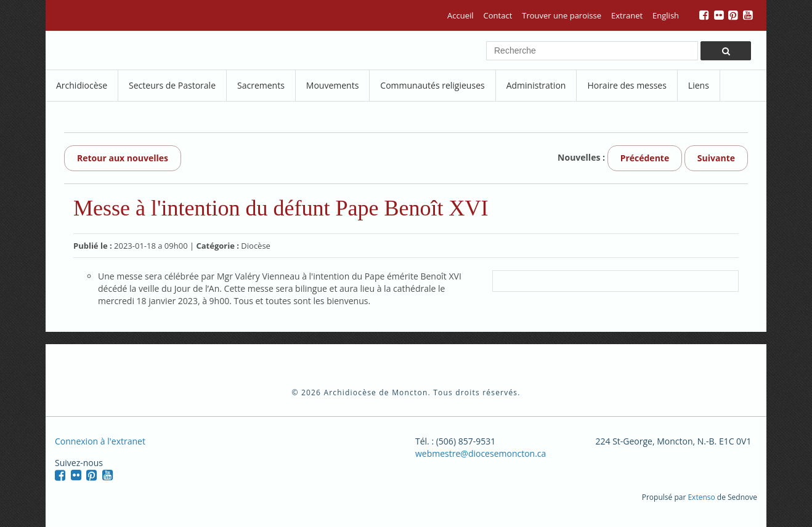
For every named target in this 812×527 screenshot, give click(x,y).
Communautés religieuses (432, 85)
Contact (498, 15)
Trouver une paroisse (562, 15)
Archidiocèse (82, 85)
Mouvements (333, 85)
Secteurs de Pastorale (172, 85)
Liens (699, 85)
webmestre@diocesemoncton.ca (481, 453)
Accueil (461, 15)
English (666, 15)
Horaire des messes (627, 85)
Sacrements (261, 85)
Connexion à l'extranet (100, 441)
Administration (536, 85)
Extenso (701, 497)
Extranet (627, 15)
